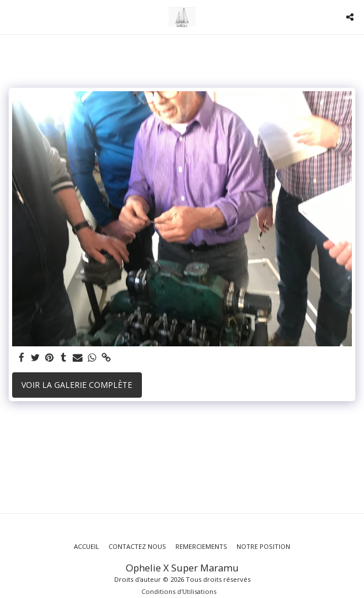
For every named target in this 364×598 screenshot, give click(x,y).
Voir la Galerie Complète (77, 385)
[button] (13, 16)
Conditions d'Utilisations (179, 591)
